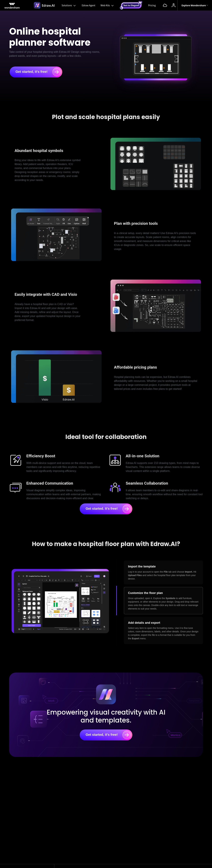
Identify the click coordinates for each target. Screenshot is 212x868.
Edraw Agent (88, 5)
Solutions (69, 5)
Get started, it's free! (38, 72)
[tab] (163, 572)
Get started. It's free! (108, 509)
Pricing (152, 5)
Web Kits (107, 5)
